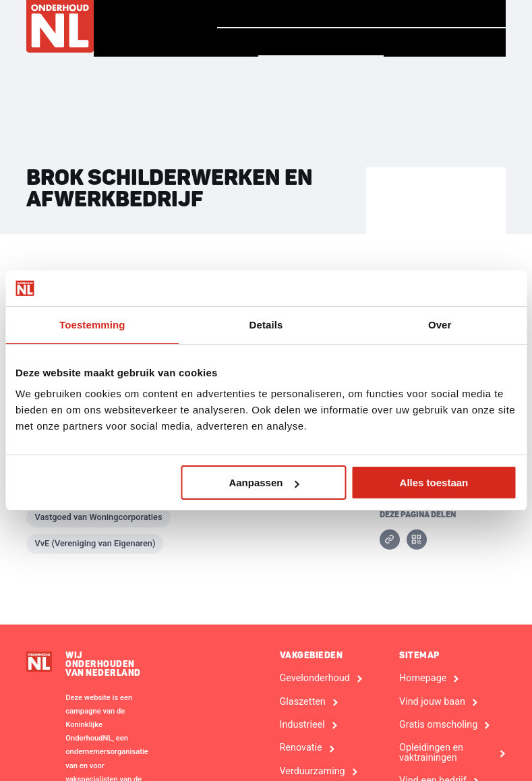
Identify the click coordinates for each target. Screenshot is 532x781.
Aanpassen (264, 483)
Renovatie (301, 748)
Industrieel (302, 725)
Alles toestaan (434, 483)
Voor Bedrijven (444, 42)
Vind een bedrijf (318, 42)
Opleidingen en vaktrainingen (431, 753)
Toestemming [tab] (92, 325)
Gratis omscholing (438, 725)
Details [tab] (266, 325)
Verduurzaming (313, 772)
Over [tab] (440, 325)
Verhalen (335, 13)
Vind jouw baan (443, 13)
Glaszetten (303, 702)
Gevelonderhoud (315, 678)
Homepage (250, 13)
